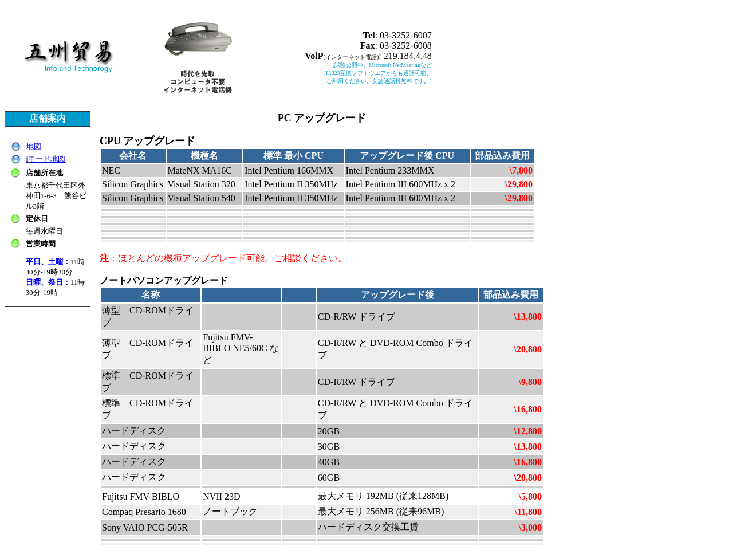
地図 (34, 146)
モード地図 (46, 159)
